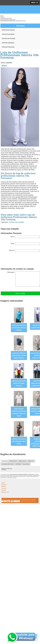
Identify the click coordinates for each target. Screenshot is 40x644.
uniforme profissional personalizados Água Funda (19, 441)
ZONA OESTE (22, 461)
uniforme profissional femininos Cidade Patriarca (19, 383)
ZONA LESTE (13, 461)
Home (3, 483)
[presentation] (16, 260)
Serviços (4, 488)
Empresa (4, 485)
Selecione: (5, 461)
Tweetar (4, 66)
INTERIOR (18, 464)
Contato (4, 490)
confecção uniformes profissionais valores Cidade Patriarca (19, 355)
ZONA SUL (31, 461)
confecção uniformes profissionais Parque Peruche (19, 328)
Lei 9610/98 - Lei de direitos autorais (8, 478)
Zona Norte (26, 464)
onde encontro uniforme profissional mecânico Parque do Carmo (19, 412)
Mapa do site (5, 492)
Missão (4, 486)
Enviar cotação (20, 293)
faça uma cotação (18, 222)
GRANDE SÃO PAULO (8, 464)
